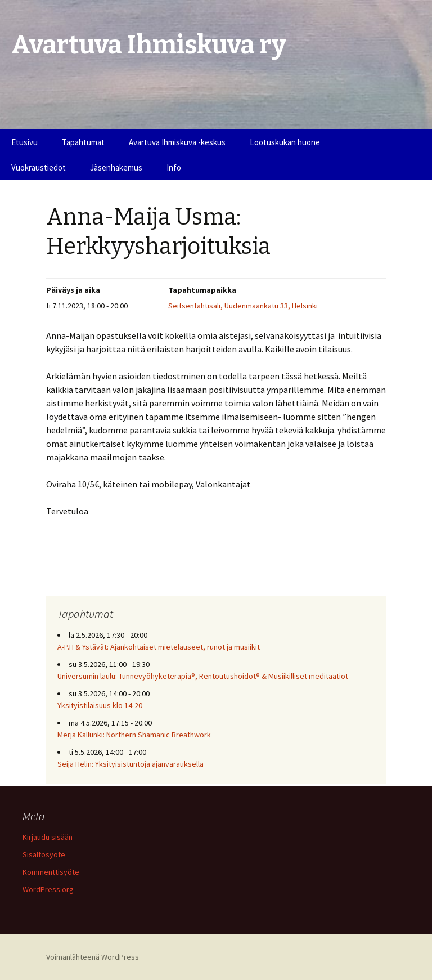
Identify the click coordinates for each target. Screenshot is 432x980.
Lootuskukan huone (285, 142)
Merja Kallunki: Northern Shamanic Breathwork (135, 735)
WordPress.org (48, 889)
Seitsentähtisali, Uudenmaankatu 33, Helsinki (243, 306)
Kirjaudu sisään (48, 837)
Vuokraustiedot (39, 167)
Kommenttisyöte (51, 872)
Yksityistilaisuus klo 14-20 (100, 705)
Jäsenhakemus (116, 167)
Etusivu (24, 142)
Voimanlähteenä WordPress (93, 957)
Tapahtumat (83, 142)
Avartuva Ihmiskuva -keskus (177, 142)
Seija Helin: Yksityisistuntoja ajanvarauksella (130, 764)
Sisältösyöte (44, 854)
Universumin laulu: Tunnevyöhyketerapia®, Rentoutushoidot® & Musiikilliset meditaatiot (203, 676)
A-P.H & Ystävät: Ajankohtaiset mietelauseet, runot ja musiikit (159, 647)
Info (174, 167)
